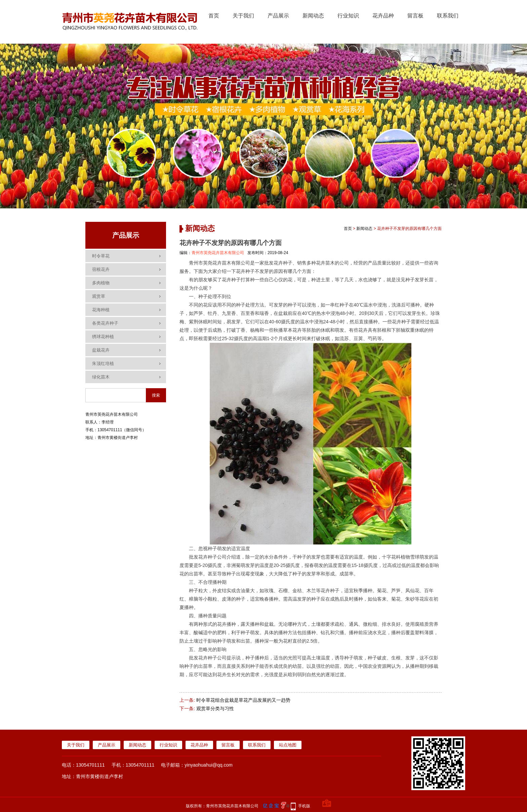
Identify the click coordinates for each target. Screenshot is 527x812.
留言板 (415, 16)
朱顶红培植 (103, 363)
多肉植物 (101, 283)
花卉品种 (383, 16)
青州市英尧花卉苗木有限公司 (218, 253)
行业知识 (348, 16)
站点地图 (288, 745)
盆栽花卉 (101, 350)
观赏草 (99, 296)
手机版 (304, 806)
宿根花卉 (101, 269)
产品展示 (278, 16)
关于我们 (243, 16)
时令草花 (101, 256)
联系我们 (448, 16)
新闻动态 (313, 16)
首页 (214, 16)
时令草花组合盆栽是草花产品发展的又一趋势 (243, 700)
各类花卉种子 (105, 323)
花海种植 (101, 310)
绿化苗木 (101, 377)
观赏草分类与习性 (215, 708)
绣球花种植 (103, 337)
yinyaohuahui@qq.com (209, 765)
